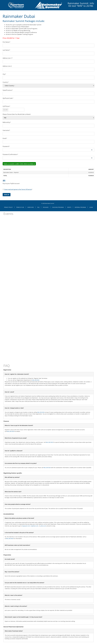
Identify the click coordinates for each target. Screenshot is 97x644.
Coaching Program (58, 207)
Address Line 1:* (8, 58)
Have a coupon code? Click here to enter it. (19, 164)
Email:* (5, 138)
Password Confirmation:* (10, 154)
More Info (31, 207)
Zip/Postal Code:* (8, 98)
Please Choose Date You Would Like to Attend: (17, 114)
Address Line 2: (7, 66)
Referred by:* (7, 122)
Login (91, 207)
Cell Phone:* (6, 106)
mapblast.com (34, 526)
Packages (46, 207)
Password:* (6, 146)
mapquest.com (26, 526)
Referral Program (80, 207)
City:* (4, 74)
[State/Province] (48, 94)
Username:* (6, 130)
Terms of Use (20, 207)
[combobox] (6, 110)
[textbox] (13, 110)
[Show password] (92, 150)
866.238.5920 (36, 380)
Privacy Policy (8, 207)
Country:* (6, 82)
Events (69, 207)
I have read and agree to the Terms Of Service (18, 189)
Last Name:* (6, 50)
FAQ (38, 207)
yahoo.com (43, 526)
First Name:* (6, 42)
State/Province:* (8, 90)
